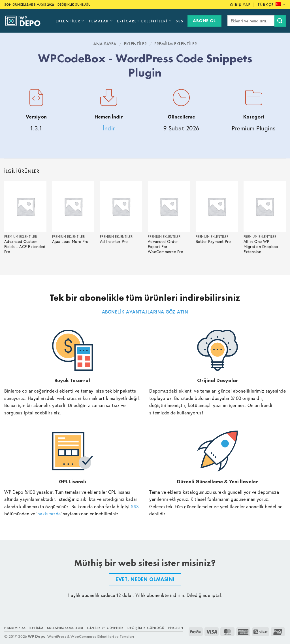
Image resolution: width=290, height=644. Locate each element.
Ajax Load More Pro (70, 242)
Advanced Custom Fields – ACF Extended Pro (25, 247)
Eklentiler (70, 21)
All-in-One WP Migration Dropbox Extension (261, 247)
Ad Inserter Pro (114, 242)
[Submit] (280, 21)
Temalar (101, 21)
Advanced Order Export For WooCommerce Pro (166, 247)
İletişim (36, 628)
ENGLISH (176, 628)
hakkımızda (49, 513)
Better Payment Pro (213, 242)
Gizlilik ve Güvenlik (105, 628)
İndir (109, 128)
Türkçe (272, 5)
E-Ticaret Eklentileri (144, 21)
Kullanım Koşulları (65, 628)
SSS (180, 21)
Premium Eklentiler (176, 44)
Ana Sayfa (105, 44)
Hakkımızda (15, 628)
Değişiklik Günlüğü (146, 628)
